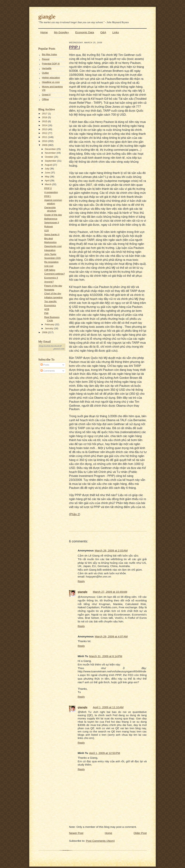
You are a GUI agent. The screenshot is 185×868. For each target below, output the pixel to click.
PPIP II (48, 188)
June (48, 173)
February (50, 324)
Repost (46, 59)
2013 (45, 129)
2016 (45, 117)
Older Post (140, 833)
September (51, 161)
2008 (45, 332)
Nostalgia (49, 290)
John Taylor (50, 254)
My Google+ (62, 32)
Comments (48, 371)
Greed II (46, 95)
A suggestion (51, 192)
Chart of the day (53, 293)
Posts (45, 365)
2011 (45, 137)
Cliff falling (50, 270)
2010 (45, 141)
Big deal (49, 238)
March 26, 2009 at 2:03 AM (111, 550)
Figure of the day (53, 286)
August (49, 165)
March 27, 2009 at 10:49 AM (110, 592)
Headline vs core (51, 82)
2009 (45, 145)
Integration (50, 250)
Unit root (49, 266)
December (51, 149)
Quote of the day (53, 215)
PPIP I (48, 196)
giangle (47, 16)
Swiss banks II (52, 234)
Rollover (49, 227)
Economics (50, 305)
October (49, 157)
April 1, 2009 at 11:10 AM (108, 707)
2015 (45, 121)
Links (116, 32)
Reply (81, 581)
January (49, 328)
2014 (45, 125)
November (51, 153)
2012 (45, 133)
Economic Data (85, 32)
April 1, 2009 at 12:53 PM (105, 753)
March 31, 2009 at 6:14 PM (106, 656)
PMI (46, 313)
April (47, 181)
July (47, 169)
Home (44, 32)
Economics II (51, 278)
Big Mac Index (50, 54)
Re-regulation (51, 262)
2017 (45, 114)
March (48, 184)
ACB (47, 309)
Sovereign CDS (52, 258)
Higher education (51, 78)
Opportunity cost (53, 246)
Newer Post (76, 833)
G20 (47, 230)
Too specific (50, 301)
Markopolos (50, 242)
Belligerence (51, 219)
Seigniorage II (52, 223)
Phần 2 (75, 514)
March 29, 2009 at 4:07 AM (111, 636)
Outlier (45, 73)
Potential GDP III (51, 64)
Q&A (103, 32)
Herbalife (47, 68)
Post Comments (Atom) (100, 841)
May (47, 177)
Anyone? (49, 282)
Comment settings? (55, 274)
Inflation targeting (53, 297)
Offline (45, 99)
